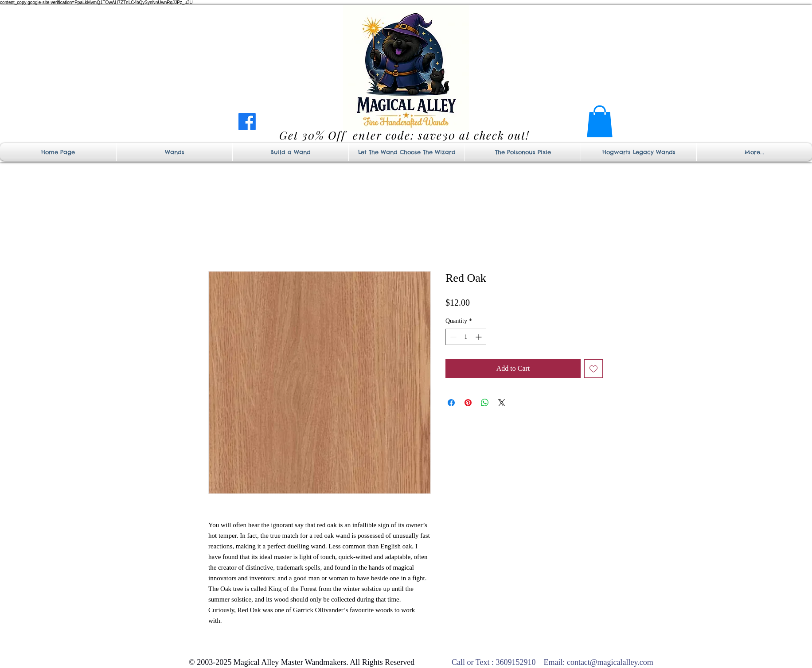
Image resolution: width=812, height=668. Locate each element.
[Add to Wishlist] (593, 369)
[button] (600, 121)
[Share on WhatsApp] (485, 403)
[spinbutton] (466, 337)
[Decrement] (452, 337)
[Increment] (479, 337)
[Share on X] (502, 403)
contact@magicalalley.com (610, 662)
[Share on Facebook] (451, 403)
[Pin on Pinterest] (468, 403)
